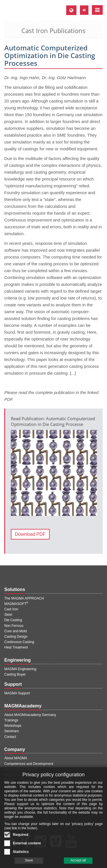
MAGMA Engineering (20, 669)
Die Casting (13, 620)
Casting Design (16, 637)
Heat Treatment (16, 647)
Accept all (78, 864)
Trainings (11, 720)
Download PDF (30, 534)
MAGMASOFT (16, 604)
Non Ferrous (14, 626)
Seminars (12, 731)
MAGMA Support (17, 693)
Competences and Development (29, 764)
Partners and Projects (21, 769)
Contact (10, 737)
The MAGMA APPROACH (24, 598)
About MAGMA (16, 758)
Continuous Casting (19, 642)
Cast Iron (11, 609)
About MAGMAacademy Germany (30, 715)
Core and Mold (16, 631)
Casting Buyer (15, 674)
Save (29, 864)
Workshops (13, 726)
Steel (8, 615)
